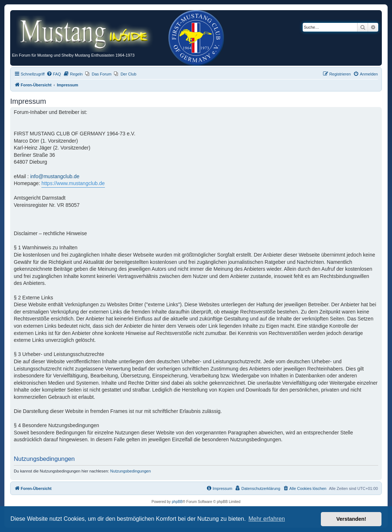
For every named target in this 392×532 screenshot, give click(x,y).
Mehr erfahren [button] (267, 519)
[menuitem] (54, 74)
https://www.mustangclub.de (73, 183)
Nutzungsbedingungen (131, 471)
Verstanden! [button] (351, 519)
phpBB (177, 502)
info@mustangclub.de (55, 176)
